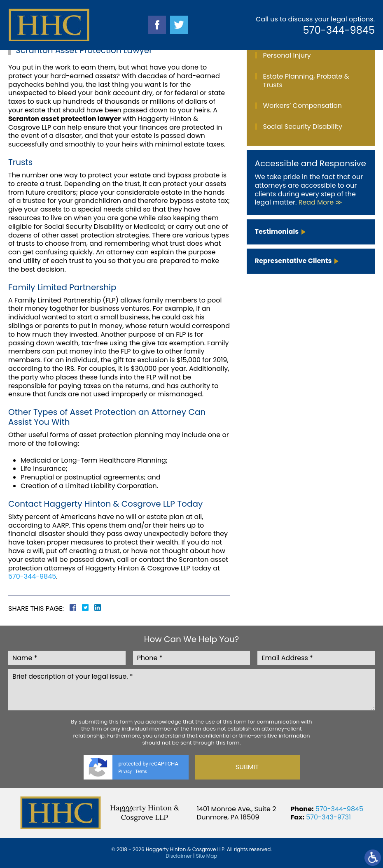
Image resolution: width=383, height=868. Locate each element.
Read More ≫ (321, 202)
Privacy (125, 771)
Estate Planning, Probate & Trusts (306, 81)
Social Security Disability (303, 127)
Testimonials (277, 232)
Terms (141, 771)
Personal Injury (287, 55)
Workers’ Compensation (303, 106)
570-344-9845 (339, 30)
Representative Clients (293, 261)
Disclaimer (179, 856)
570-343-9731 (328, 817)
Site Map (207, 856)
